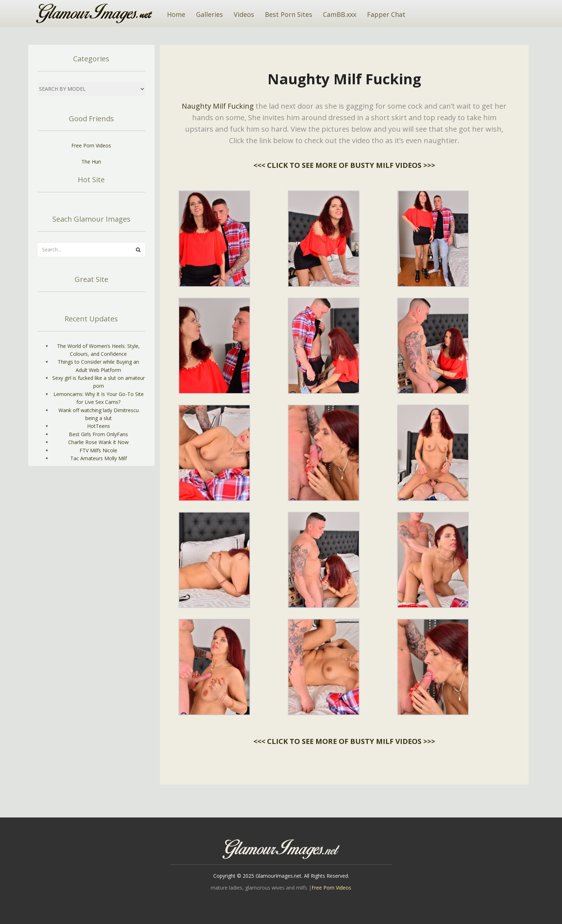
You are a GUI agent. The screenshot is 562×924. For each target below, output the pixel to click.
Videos (244, 14)
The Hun (91, 162)
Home (176, 14)
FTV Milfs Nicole (98, 450)
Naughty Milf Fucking (218, 106)
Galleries (209, 14)
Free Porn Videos (91, 145)
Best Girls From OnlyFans (98, 434)
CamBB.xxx (340, 14)
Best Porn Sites (289, 14)
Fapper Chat (386, 14)
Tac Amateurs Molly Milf (99, 458)
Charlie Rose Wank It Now (98, 442)
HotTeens (99, 426)
